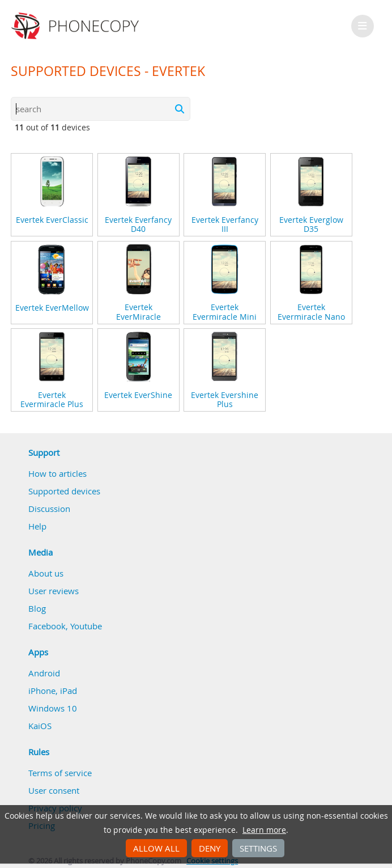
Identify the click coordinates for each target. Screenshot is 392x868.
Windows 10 (53, 708)
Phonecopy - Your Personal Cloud (77, 26)
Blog (37, 608)
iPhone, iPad (53, 691)
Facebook (47, 626)
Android (44, 673)
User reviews (54, 591)
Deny (210, 848)
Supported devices (64, 491)
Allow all (156, 848)
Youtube (86, 626)
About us (46, 573)
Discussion (49, 509)
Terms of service (60, 773)
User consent (54, 790)
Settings (258, 848)
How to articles (57, 473)
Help (37, 526)
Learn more (264, 830)
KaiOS (40, 726)
